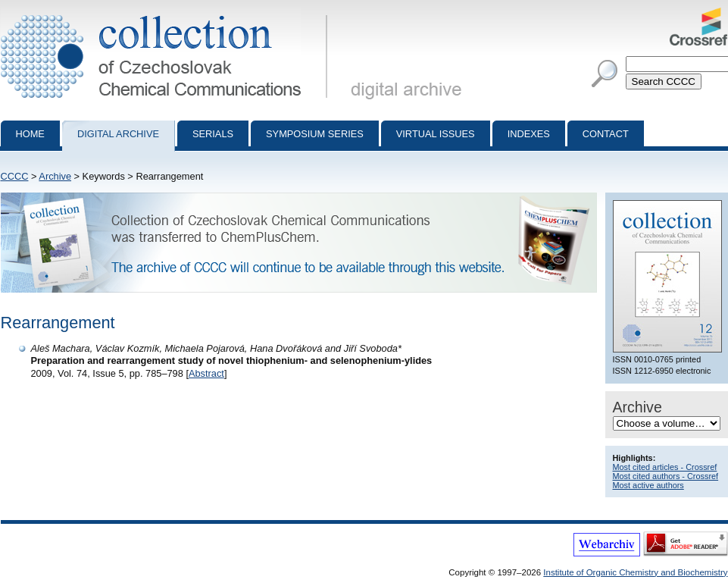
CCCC (15, 176)
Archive (55, 176)
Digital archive (118, 134)
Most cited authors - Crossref (666, 476)
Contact (606, 134)
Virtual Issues (436, 134)
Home (30, 134)
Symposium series (315, 134)
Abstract (206, 373)
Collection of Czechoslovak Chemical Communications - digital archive (167, 14)
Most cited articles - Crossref (665, 467)
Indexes (529, 134)
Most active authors (648, 485)
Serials (213, 134)
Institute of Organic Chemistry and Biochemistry (635, 572)
